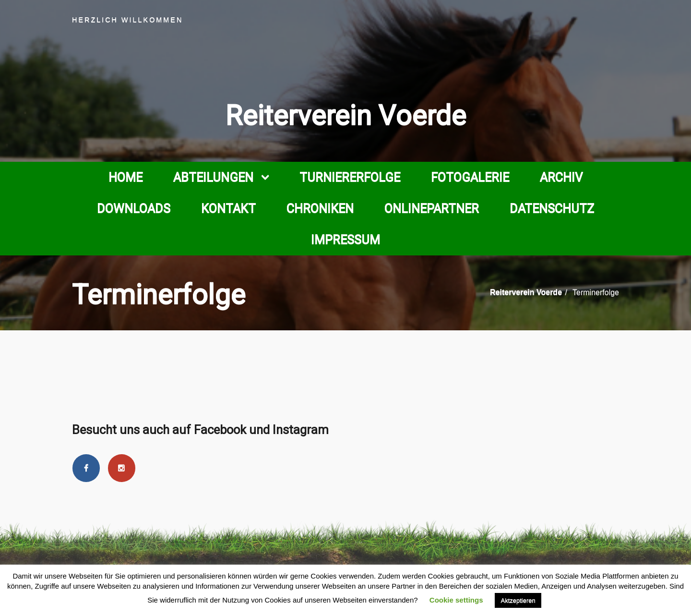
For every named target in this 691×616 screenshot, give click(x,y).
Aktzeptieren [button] (518, 600)
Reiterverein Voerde (345, 115)
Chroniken (320, 208)
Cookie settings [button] (456, 600)
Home (125, 177)
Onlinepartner (432, 208)
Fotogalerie (470, 177)
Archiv (561, 177)
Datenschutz (552, 208)
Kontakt (228, 208)
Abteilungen (213, 177)
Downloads (134, 208)
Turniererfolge (350, 177)
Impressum (345, 240)
